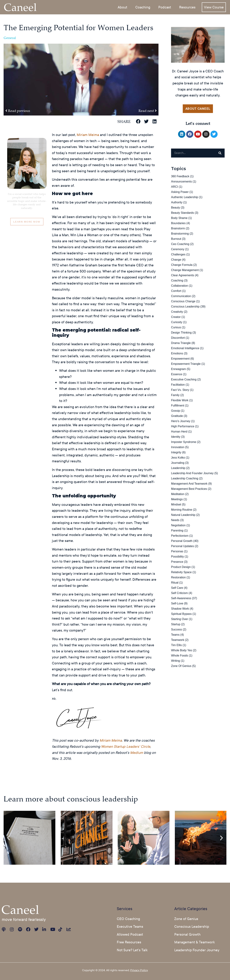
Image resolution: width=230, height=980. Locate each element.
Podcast (165, 7)
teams (175, 635)
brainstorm (178, 229)
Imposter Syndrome (184, 442)
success (176, 630)
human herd (179, 432)
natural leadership (183, 515)
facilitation (178, 385)
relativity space (181, 572)
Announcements (181, 182)
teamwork (178, 640)
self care (177, 588)
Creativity (177, 312)
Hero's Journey (181, 421)
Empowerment (180, 359)
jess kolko (178, 458)
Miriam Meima (88, 135)
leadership (178, 468)
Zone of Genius (181, 666)
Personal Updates (182, 546)
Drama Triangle (181, 343)
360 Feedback (180, 176)
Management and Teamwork (189, 484)
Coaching (143, 7)
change (176, 260)
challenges (178, 255)
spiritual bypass (181, 614)
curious (176, 328)
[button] (138, 121)
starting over (180, 619)
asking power (180, 192)
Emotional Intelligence (185, 348)
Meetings (177, 499)
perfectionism (180, 536)
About (122, 7)
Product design (181, 567)
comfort (176, 291)
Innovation (178, 447)
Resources (187, 7)
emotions (177, 354)
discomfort (178, 338)
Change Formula (182, 265)
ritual (175, 583)
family (175, 395)
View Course (214, 7)
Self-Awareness (181, 598)
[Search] (220, 153)
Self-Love (177, 604)
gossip (176, 411)
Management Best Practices (189, 489)
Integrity (176, 453)
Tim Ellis (176, 645)
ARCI (174, 187)
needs (175, 520)
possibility (177, 557)
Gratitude (177, 416)
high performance (183, 427)
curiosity (177, 322)
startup (176, 624)
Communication (181, 296)
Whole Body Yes (182, 650)
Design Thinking (181, 333)
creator (176, 317)
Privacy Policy (139, 970)
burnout (176, 239)
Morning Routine (182, 510)
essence (177, 374)
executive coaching (184, 380)
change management (185, 270)
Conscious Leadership (185, 307)
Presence (177, 562)
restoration (178, 578)
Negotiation (178, 525)
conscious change (183, 301)
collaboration (180, 286)
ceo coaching (180, 244)
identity (176, 437)
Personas (177, 552)
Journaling (178, 463)
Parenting (177, 531)
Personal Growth (182, 541)
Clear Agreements (183, 275)
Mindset (176, 505)
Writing (176, 661)
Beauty (176, 208)
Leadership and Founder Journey (192, 473)
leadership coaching (185, 479)
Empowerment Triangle (186, 364)
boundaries (178, 223)
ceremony (178, 249)
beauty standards (182, 213)
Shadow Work (180, 609)
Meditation (178, 494)
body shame (179, 218)
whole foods (180, 656)
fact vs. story (180, 390)
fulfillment (178, 406)
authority (177, 203)
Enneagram (179, 369)
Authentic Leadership (185, 197)
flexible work (180, 400)
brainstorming (180, 234)
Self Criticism (179, 593)
